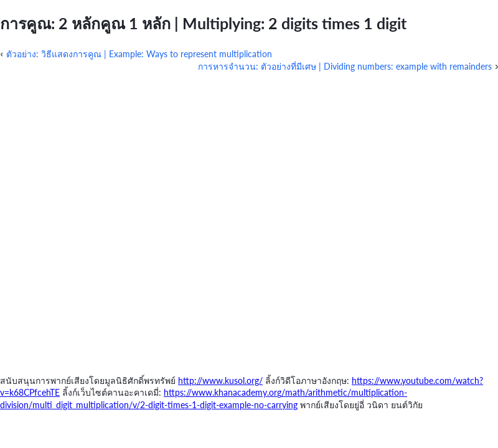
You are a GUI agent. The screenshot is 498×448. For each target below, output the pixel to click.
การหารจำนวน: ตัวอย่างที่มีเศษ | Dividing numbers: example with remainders (345, 66)
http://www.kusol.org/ (220, 380)
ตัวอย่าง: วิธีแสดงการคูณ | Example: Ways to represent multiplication (139, 54)
